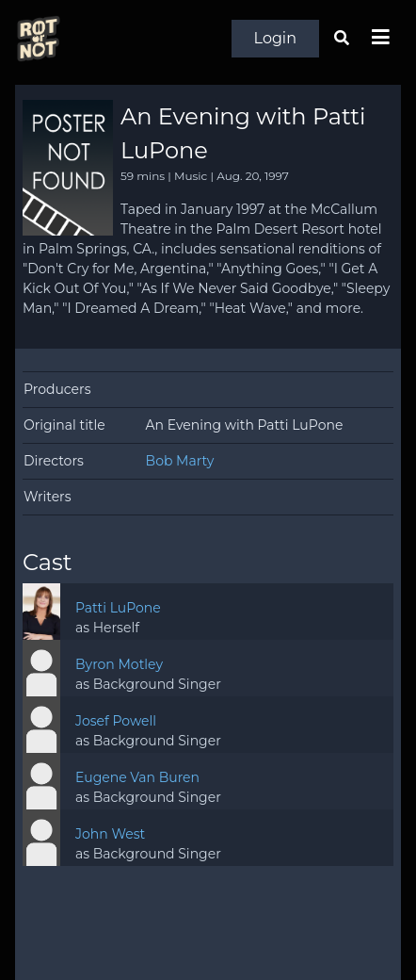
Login (275, 38)
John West (110, 834)
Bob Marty (180, 461)
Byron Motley (119, 664)
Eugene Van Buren (137, 777)
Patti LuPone (118, 608)
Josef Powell (116, 721)
